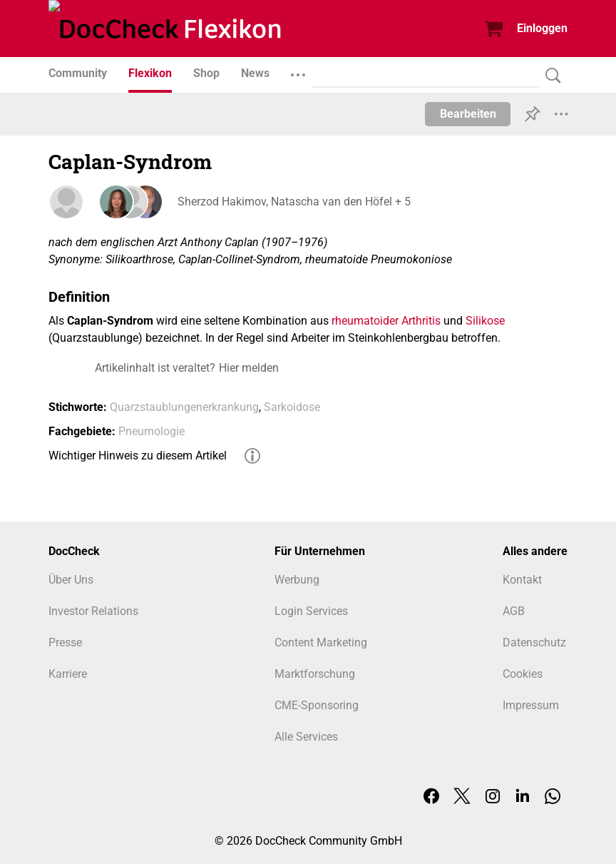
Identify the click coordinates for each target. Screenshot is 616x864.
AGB (514, 611)
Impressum (531, 705)
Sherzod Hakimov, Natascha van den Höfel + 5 (293, 202)
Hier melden (249, 368)
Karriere (68, 674)
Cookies (523, 674)
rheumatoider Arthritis (386, 321)
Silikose (485, 321)
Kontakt (522, 580)
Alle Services (306, 737)
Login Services (311, 611)
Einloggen (542, 28)
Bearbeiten (468, 114)
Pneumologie (152, 431)
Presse (65, 642)
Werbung (297, 580)
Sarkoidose (292, 407)
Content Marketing (321, 642)
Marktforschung (315, 674)
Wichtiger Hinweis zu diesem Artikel (138, 456)
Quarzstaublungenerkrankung (184, 407)
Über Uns (71, 580)
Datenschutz (534, 642)
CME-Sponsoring (317, 705)
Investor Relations (93, 611)
